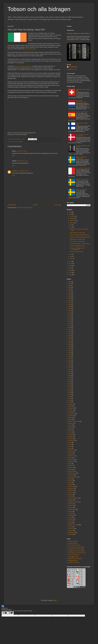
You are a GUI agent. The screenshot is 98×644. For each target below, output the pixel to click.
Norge (70, 479)
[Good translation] (5, 613)
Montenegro (71, 471)
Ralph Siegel (72, 487)
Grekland (71, 439)
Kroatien (70, 452)
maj (71, 254)
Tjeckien (70, 513)
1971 (70, 310)
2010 (70, 385)
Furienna (14, 171)
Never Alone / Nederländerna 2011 (81, 101)
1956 (70, 282)
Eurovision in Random (74, 562)
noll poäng (71, 475)
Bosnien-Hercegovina (74, 421)
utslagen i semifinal (73, 525)
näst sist (70, 481)
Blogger (55, 600)
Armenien (71, 410)
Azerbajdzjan (72, 414)
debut (70, 429)
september (73, 221)
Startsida (35, 205)
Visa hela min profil (72, 69)
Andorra (70, 406)
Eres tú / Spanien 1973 (82, 112)
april (71, 257)
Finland (70, 433)
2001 (70, 368)
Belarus (70, 418)
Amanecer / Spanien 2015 (76, 252)
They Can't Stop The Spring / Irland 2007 (80, 237)
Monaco (70, 469)
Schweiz (70, 494)
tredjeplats (71, 515)
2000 (70, 366)
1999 (70, 364)
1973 (70, 314)
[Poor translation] (11, 613)
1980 (70, 328)
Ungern (70, 523)
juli (71, 225)
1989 (70, 345)
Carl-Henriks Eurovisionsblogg (76, 549)
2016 (70, 275)
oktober (72, 218)
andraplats (71, 408)
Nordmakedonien (73, 477)
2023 (70, 214)
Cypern (70, 425)
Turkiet (70, 517)
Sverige (70, 511)
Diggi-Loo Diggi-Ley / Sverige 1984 (81, 158)
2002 (70, 370)
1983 (70, 333)
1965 (70, 299)
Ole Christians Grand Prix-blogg (76, 547)
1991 (70, 349)
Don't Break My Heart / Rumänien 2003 (80, 244)
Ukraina (70, 521)
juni (71, 227)
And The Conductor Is (74, 555)
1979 (70, 326)
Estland (70, 431)
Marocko (70, 465)
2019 (70, 268)
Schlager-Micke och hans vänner (77, 551)
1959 (70, 287)
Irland (17, 141)
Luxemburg (71, 460)
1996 (70, 358)
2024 (70, 212)
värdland (70, 531)
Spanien (70, 508)
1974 (70, 316)
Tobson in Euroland (73, 541)
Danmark (71, 427)
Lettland (70, 454)
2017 (70, 272)
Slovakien (71, 504)
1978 (70, 324)
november (73, 216)
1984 (70, 335)
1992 (70, 351)
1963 (70, 295)
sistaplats (21, 141)
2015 (70, 395)
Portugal (70, 485)
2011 (70, 387)
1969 (70, 307)
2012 (70, 389)
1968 (70, 305)
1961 (70, 291)
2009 (70, 383)
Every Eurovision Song (74, 545)
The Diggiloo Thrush (73, 557)
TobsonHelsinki (73, 67)
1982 (70, 331)
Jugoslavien (71, 450)
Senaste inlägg (12, 205)
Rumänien (71, 488)
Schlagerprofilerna (73, 560)
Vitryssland (71, 529)
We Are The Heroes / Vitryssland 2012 (79, 235)
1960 (70, 289)
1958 (70, 285)
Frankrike (71, 435)
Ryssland (71, 490)
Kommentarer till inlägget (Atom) (24, 208)
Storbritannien (72, 509)
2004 (70, 373)
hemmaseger (72, 441)
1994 (70, 354)
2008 (70, 381)
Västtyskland (72, 533)
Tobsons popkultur (73, 543)
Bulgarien (71, 423)
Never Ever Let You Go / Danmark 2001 (82, 135)
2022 (70, 262)
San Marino (71, 492)
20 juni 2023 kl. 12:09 (23, 171)
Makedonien (71, 462)
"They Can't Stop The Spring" (23, 66)
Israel (70, 446)
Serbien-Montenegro (73, 498)
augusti (72, 223)
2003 (70, 372)
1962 (70, 293)
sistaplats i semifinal (73, 502)
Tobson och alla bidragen (39, 9)
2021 (70, 264)
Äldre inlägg (58, 205)
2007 (14, 141)
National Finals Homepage (75, 559)
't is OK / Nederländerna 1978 (77, 246)
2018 (70, 270)
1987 (70, 341)
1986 (70, 339)
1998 (70, 362)
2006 (70, 377)
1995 (70, 356)
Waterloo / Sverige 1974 (82, 180)
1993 (70, 352)
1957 (70, 283)
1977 (70, 322)
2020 (70, 266)
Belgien (70, 420)
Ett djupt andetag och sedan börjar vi (79, 33)
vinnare (70, 527)
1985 (70, 337)
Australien (71, 412)
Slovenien (71, 506)
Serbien (70, 496)
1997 (70, 360)
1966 (70, 301)
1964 (70, 297)
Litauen (70, 458)
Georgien (71, 437)
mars (71, 259)
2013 (70, 391)
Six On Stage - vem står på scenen (77, 553)
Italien (70, 448)
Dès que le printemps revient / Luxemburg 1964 (77, 249)
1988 (70, 343)
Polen (70, 483)
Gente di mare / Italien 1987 (83, 168)
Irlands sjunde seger (30, 49)
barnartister (71, 416)
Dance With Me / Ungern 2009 (77, 233)
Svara (14, 156)
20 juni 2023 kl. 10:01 (21, 151)
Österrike (71, 534)
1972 (70, 312)
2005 (70, 375)
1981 (70, 330)
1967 (70, 303)
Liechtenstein (72, 456)
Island (70, 444)
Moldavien (71, 467)
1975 (70, 318)
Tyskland (71, 519)
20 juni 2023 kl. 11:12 (23, 161)
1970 (70, 308)
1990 (70, 347)
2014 (70, 393)
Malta (70, 464)
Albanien (71, 404)
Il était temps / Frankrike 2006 (77, 239)
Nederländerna (72, 473)
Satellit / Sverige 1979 (82, 189)
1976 (70, 320)
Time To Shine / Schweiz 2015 (77, 241)
